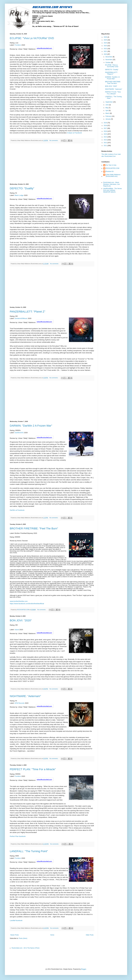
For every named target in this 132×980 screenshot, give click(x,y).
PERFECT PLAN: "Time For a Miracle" (33, 769)
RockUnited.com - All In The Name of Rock (26, 948)
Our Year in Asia (111, 165)
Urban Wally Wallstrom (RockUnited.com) (113, 175)
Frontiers (18, 45)
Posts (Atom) (23, 938)
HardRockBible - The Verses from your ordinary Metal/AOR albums (113, 190)
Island (17, 630)
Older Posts (90, 935)
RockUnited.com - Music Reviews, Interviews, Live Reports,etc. (112, 184)
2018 (106, 126)
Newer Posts (15, 935)
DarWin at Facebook (17, 510)
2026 (106, 37)
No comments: (54, 140)
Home (52, 935)
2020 (106, 54)
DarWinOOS (19, 433)
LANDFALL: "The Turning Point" (29, 851)
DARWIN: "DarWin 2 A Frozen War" (31, 426)
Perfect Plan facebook (18, 836)
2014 (106, 137)
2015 (106, 134)
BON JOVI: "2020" (21, 620)
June (107, 105)
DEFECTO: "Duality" (22, 188)
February (109, 116)
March (108, 113)
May (107, 108)
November (109, 60)
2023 (106, 46)
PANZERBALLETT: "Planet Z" (27, 312)
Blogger (84, 969)
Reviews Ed (110, 171)
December (109, 57)
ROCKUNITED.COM (113, 168)
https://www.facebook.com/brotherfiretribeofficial (27, 604)
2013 (106, 140)
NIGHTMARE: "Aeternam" (25, 696)
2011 (106, 146)
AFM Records (19, 703)
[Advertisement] (52, 163)
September (109, 102)
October (108, 63)
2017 (106, 128)
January (108, 119)
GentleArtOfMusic (21, 318)
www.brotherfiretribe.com (19, 601)
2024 (106, 43)
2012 (106, 143)
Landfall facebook (16, 920)
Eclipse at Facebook (75, 133)
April (107, 111)
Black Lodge (19, 195)
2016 (106, 131)
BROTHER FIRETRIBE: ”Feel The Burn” (34, 528)
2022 (106, 49)
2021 (106, 51)
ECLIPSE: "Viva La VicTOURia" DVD (32, 38)
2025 (106, 40)
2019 (106, 123)
